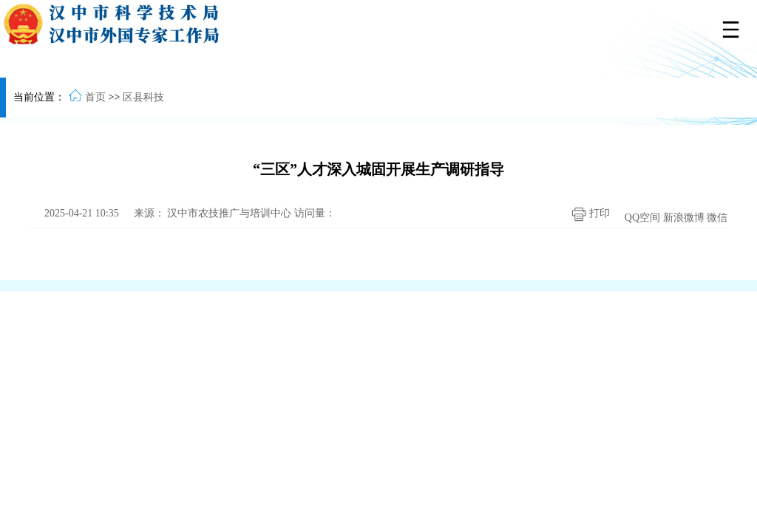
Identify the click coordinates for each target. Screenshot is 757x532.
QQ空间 (642, 218)
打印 (587, 214)
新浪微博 (684, 218)
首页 (95, 97)
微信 (717, 218)
